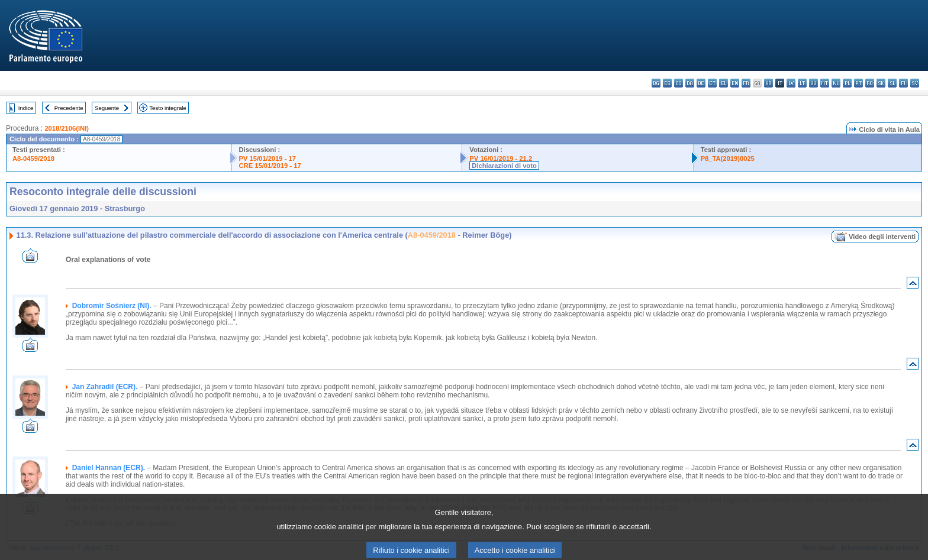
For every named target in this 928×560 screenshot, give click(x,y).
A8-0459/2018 (33, 158)
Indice (26, 108)
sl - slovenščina (892, 83)
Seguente (107, 108)
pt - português (858, 83)
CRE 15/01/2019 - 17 (270, 166)
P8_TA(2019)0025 (728, 158)
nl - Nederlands (836, 83)
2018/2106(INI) (67, 128)
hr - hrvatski (768, 83)
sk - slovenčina (881, 83)
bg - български (656, 83)
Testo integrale (167, 108)
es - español (667, 83)
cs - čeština (679, 83)
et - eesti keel (712, 83)
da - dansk (690, 83)
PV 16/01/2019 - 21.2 (501, 158)
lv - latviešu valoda (791, 83)
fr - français (746, 83)
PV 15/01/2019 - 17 (268, 158)
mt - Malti (825, 83)
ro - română (870, 83)
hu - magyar (813, 83)
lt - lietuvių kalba (802, 83)
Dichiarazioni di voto (504, 166)
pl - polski (847, 83)
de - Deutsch (701, 83)
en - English (735, 83)
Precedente (69, 108)
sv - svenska (915, 83)
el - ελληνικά (724, 83)
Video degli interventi (882, 237)
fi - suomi (903, 83)
